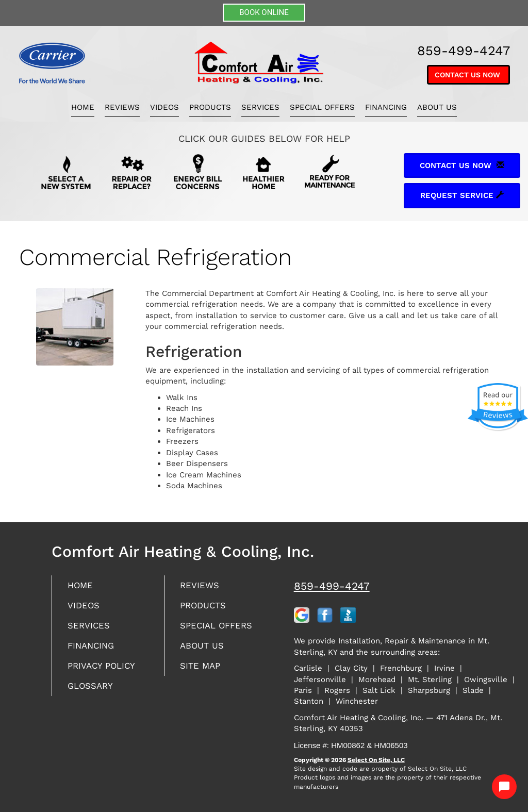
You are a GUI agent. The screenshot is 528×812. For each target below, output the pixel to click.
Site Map (201, 670)
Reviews (122, 107)
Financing (386, 107)
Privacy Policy (104, 670)
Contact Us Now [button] (468, 75)
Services (260, 107)
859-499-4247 (332, 586)
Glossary (92, 692)
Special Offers (322, 107)
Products (210, 107)
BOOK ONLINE (264, 12)
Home (83, 107)
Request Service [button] (462, 195)
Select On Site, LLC (376, 760)
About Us (437, 107)
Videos (164, 107)
